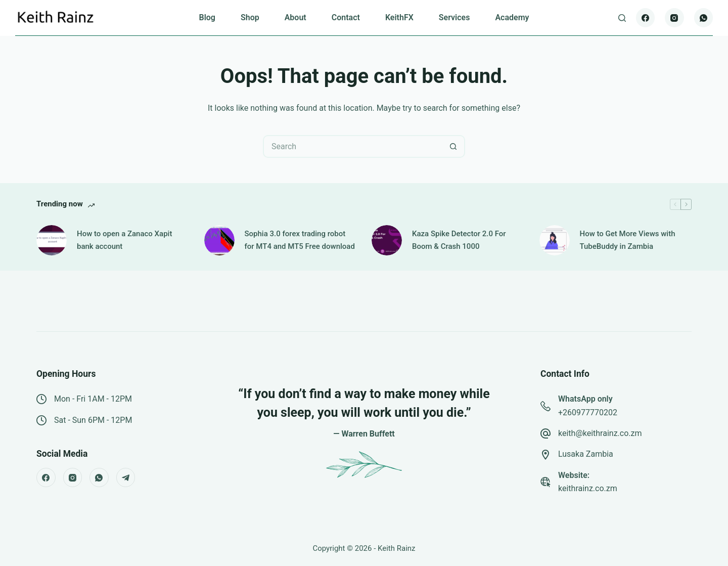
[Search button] (454, 146)
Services (454, 17)
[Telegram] (126, 477)
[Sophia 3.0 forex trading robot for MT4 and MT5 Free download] (219, 240)
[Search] (622, 18)
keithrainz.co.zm (588, 488)
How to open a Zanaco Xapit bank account (124, 240)
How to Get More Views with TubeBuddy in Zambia (628, 240)
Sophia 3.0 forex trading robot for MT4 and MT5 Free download (300, 240)
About (295, 17)
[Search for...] (353, 146)
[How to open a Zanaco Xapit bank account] (52, 240)
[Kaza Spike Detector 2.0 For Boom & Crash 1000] (387, 240)
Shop (250, 17)
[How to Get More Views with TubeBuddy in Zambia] (555, 240)
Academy (512, 17)
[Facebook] (646, 18)
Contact (346, 17)
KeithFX (399, 17)
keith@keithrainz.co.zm (600, 433)
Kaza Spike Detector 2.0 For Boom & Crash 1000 (459, 240)
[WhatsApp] (704, 18)
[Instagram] (674, 18)
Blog (207, 17)
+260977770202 (588, 412)
